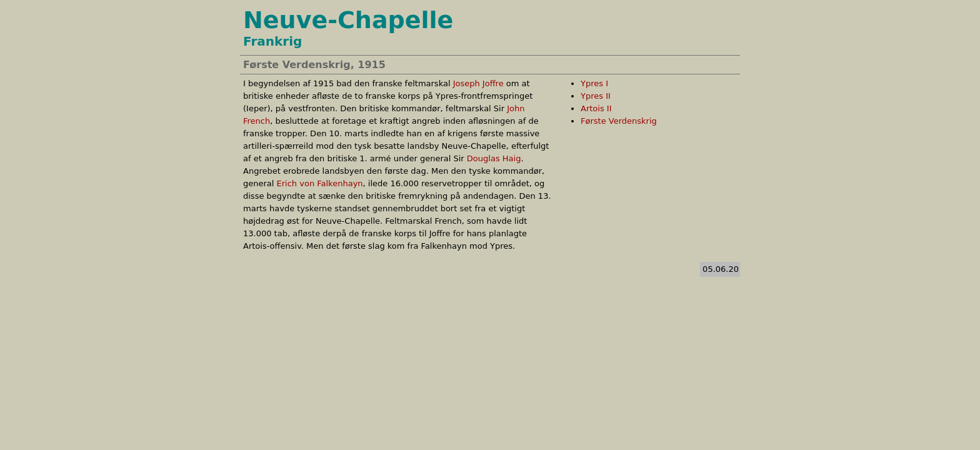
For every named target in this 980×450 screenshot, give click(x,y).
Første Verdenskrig (619, 121)
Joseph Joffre (478, 83)
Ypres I (594, 83)
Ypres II (596, 96)
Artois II (596, 108)
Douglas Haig (494, 158)
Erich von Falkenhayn (320, 183)
